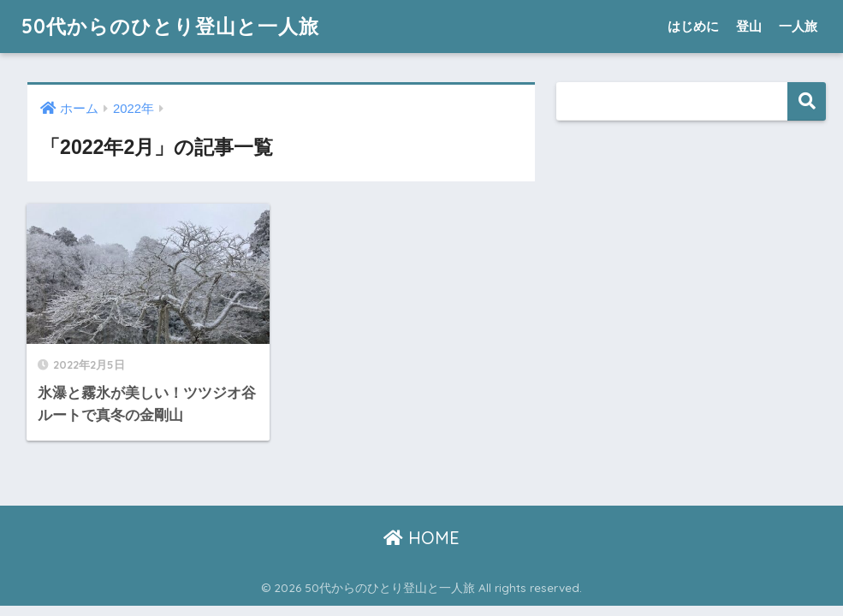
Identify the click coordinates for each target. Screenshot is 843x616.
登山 (749, 26)
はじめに (693, 26)
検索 (807, 101)
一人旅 (798, 26)
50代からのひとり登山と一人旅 (170, 26)
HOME (421, 538)
